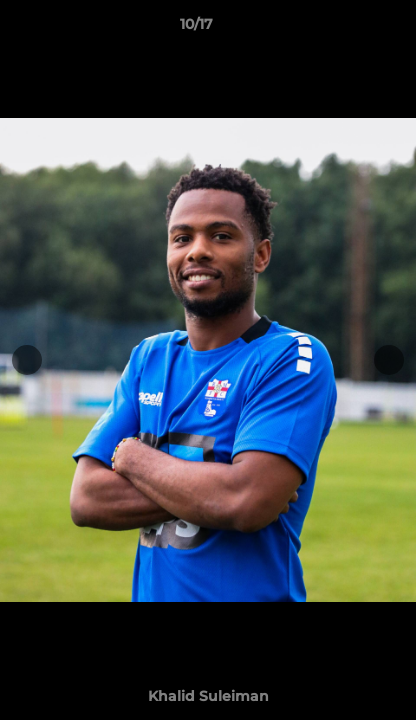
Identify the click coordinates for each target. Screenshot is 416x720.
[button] (344, 29)
